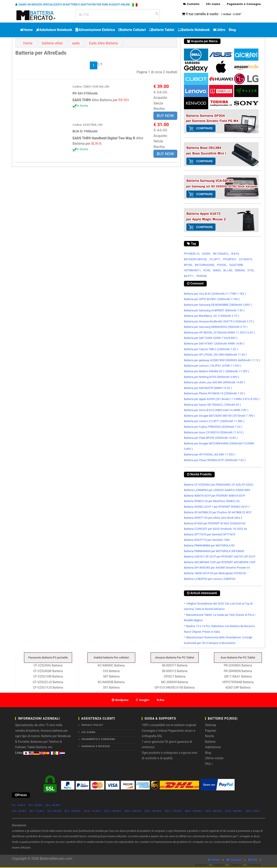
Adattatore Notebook (54, 30)
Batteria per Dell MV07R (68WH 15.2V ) (208, 388)
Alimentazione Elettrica (95, 30)
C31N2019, (246, 259)
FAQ (253, 860)
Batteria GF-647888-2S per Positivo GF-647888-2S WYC (218, 512)
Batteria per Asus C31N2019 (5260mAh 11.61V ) (214, 432)
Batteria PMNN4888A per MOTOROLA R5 (209, 545)
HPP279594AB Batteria (238, 682)
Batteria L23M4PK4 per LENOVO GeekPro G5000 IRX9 (217, 490)
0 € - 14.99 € (19, 805)
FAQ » (209, 764)
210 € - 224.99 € (234, 811)
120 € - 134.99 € (112, 811)
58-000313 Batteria (175, 671)
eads (76, 43)
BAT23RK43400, (205, 265)
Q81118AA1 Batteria (238, 676)
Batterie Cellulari (132, 30)
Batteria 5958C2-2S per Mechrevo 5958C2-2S (212, 501)
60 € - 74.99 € (37, 811)
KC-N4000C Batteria (111, 665)
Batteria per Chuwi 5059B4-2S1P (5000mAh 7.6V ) (215, 460)
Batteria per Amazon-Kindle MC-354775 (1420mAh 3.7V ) (219, 321)
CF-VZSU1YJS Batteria (48, 688)
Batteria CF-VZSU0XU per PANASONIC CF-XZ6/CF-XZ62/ (219, 485)
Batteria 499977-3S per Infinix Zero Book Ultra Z (213, 518)
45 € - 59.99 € (19, 811)
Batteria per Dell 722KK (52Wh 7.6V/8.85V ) (211, 338)
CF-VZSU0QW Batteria (48, 671)
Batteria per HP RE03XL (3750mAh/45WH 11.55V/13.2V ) (219, 332)
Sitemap (211, 725)
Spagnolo (201, 865)
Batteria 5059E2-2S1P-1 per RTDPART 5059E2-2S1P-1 (217, 507)
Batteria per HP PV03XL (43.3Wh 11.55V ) (210, 454)
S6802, (217, 270)
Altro (219, 30)
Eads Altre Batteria (103, 43)
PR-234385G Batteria (238, 665)
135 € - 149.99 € (132, 811)
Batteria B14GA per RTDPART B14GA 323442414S (215, 523)
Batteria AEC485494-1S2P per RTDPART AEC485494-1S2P (220, 562)
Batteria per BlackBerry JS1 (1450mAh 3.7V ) (212, 316)
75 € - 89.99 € (54, 811)
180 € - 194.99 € (193, 811)
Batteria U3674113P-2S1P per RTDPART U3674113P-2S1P (220, 557)
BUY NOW (165, 116)
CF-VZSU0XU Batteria (48, 665)
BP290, (188, 265)
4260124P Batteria (238, 688)
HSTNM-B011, (193, 270)
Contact (234, 860)
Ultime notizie (214, 758)
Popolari (211, 731)
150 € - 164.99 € (153, 811)
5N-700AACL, (221, 254)
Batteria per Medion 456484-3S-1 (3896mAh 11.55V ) (217, 371)
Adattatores (213, 747)
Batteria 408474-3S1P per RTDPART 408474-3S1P (215, 496)
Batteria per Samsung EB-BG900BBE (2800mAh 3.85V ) (218, 305)
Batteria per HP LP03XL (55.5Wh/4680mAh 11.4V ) (215, 355)
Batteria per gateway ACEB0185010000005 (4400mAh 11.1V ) (222, 360)
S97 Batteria (111, 688)
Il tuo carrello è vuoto (202, 14)
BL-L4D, (228, 270)
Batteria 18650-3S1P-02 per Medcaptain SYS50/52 (215, 573)
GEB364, (240, 270)
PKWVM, (202, 276)
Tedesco (236, 865)
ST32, (251, 270)
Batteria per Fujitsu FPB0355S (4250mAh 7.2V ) (213, 427)
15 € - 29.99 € (35, 805)
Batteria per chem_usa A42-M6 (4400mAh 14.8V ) (214, 382)
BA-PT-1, (189, 276)
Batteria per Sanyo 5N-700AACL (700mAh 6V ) (212, 405)
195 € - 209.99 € (213, 811)
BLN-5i (96, 144)
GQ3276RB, (236, 265)
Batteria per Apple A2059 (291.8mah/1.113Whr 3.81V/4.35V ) (222, 399)
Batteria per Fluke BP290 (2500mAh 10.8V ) (211, 438)
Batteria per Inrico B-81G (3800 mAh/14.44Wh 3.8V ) (216, 410)
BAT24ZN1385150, (196, 259)
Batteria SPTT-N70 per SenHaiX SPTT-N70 (210, 534)
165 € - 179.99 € (173, 811)
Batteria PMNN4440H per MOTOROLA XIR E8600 (214, 551)
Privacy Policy (92, 725)
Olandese (254, 865)
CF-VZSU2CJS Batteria (48, 682)
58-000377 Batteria (175, 665)
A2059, (206, 254)
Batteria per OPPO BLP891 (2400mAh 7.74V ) (212, 299)
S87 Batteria (111, 676)
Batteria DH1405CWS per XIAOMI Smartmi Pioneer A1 (217, 568)
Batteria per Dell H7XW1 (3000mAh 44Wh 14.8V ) (214, 344)
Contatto (191, 4)
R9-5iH (124, 100)
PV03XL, (222, 265)
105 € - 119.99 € (92, 811)
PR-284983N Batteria (238, 671)
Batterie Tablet (162, 30)
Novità (209, 736)
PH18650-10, (192, 254)
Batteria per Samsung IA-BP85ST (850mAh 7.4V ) (214, 310)
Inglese (219, 865)
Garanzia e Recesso (96, 746)
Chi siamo (213, 4)
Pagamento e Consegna (244, 4)
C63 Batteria (111, 671)
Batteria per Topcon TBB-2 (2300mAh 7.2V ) (211, 349)
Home (26, 30)
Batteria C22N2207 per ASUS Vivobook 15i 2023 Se (215, 529)
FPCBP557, (230, 259)
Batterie (210, 742)
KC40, (207, 270)
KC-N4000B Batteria (111, 682)
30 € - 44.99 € (53, 805)
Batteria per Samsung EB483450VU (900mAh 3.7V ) (216, 327)
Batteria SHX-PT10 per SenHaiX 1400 (207, 540)
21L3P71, (215, 259)
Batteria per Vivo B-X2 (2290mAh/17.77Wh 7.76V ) (215, 294)
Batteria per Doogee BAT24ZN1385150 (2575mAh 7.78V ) (219, 416)
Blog (232, 30)
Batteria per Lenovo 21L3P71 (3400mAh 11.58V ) (214, 421)
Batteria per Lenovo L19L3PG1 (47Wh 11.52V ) (213, 366)
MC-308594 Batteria (175, 682)
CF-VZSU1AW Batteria (48, 676)
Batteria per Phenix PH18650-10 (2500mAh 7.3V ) (214, 393)
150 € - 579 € (252, 811)
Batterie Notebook (194, 30)
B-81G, (235, 254)
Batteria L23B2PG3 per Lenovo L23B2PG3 (210, 579)
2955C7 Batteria (175, 676)
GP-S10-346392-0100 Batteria (175, 688)
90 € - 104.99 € (72, 811)
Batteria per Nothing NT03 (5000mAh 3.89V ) (212, 377)
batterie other (52, 43)
